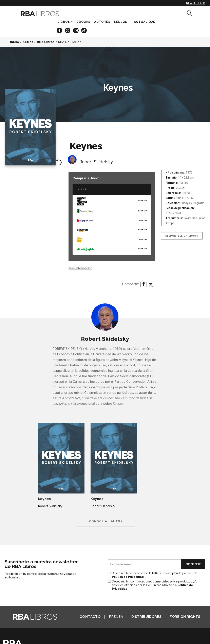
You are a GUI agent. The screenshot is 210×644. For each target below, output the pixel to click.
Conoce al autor (106, 521)
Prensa (116, 617)
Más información (80, 268)
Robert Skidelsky (96, 162)
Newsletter (196, 3)
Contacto (90, 617)
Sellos (121, 22)
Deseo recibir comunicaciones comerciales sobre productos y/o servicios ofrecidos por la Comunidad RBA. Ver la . (155, 585)
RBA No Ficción (70, 42)
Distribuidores (146, 617)
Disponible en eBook (182, 236)
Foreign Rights (185, 617)
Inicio (15, 42)
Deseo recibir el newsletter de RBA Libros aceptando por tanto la (155, 575)
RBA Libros (46, 42)
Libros (64, 22)
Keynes (44, 499)
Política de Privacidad (128, 577)
